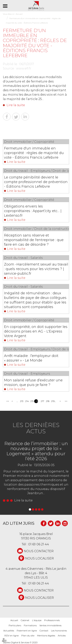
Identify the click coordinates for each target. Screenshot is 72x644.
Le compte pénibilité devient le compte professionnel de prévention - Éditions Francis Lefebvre (36, 182)
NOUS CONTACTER (39, 551)
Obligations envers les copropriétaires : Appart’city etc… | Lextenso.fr (33, 211)
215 (32, 401)
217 (42, 401)
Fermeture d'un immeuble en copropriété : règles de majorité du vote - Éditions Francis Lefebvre (34, 153)
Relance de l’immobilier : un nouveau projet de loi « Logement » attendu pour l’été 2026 (36, 451)
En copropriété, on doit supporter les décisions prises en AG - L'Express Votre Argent (36, 331)
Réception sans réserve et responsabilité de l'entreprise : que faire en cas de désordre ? (34, 240)
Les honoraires (59, 631)
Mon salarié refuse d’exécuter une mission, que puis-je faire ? (33, 383)
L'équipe (37, 620)
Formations (30, 625)
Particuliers (15, 625)
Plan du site (28, 636)
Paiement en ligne (27, 631)
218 (47, 401)
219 (52, 401)
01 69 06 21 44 (39, 544)
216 (37, 401)
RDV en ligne (12, 636)
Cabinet (25, 620)
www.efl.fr (24, 68)
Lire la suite (16, 105)
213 (21, 401)
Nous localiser (39, 558)
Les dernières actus (36, 428)
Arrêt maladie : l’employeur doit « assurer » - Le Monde (31, 358)
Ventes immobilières (50, 625)
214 (26, 401)
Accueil (14, 620)
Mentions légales (46, 636)
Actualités (9, 631)
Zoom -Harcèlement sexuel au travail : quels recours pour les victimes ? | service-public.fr (36, 269)
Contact (44, 631)
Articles (62, 636)
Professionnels (52, 620)
